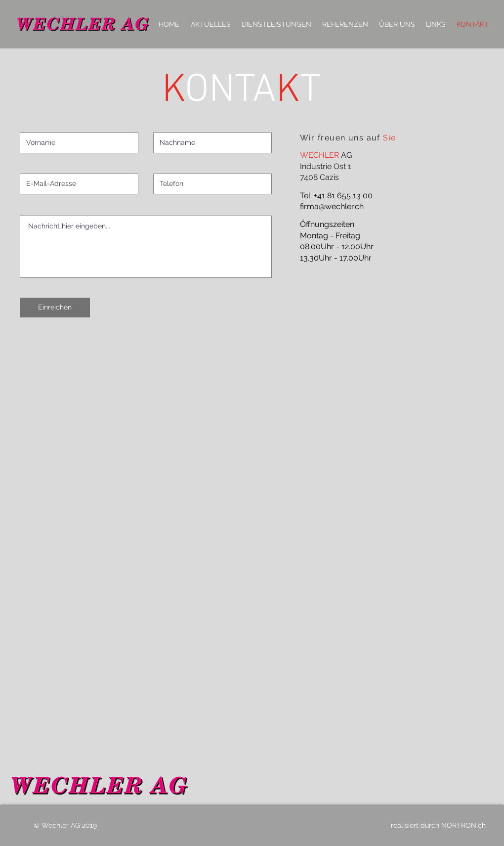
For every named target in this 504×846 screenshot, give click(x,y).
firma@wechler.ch (332, 206)
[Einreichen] (55, 308)
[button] (276, 24)
